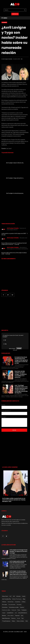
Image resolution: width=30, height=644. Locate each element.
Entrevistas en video (14, 607)
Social (18, 618)
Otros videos (10, 615)
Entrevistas (5, 607)
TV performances (6, 621)
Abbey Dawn (5, 596)
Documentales (12, 604)
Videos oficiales (20, 621)
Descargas (5, 604)
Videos (13, 621)
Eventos (22, 607)
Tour (22, 618)
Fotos (19, 610)
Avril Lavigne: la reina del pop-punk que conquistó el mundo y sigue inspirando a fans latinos (18, 573)
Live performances (23, 613)
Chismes (4, 22)
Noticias (4, 615)
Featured (14, 610)
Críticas (24, 602)
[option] (15, 486)
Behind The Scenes (17, 599)
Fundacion (24, 610)
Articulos (18, 596)
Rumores (13, 618)
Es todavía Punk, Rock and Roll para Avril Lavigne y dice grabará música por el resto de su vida (21, 360)
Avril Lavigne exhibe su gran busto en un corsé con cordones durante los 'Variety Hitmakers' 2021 (14, 500)
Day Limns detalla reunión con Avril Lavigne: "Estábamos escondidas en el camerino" (21, 374)
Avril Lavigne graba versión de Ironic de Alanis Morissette (18, 562)
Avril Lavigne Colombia (7, 59)
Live (16, 613)
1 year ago (17, 244)
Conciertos (18, 602)
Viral (27, 621)
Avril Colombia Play (6, 599)
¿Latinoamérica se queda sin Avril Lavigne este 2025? (14, 233)
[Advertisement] (14, 313)
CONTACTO (15, 14)
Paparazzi (17, 615)
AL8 (14, 596)
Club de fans (11, 602)
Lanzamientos (10, 613)
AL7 (11, 596)
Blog (24, 599)
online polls (15, 350)
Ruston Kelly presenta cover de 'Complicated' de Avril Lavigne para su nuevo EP (14, 244)
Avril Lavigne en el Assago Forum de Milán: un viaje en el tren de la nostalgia (18, 551)
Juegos (4, 613)
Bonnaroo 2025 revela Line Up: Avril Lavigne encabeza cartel (14, 253)
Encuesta (19, 604)
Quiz (22, 615)
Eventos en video (6, 610)
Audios (24, 596)
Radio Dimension (6, 618)
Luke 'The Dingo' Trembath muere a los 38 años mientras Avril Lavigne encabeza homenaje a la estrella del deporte (21, 389)
